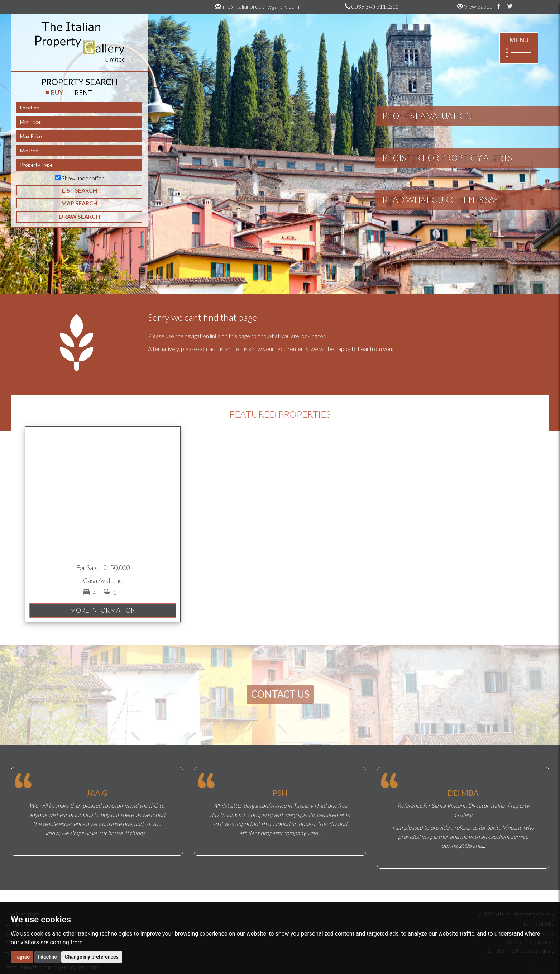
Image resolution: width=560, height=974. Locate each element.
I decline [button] (47, 957)
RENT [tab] (81, 92)
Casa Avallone (103, 580)
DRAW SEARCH (80, 216)
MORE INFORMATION (103, 610)
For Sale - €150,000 (103, 567)
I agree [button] (22, 957)
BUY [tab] (54, 92)
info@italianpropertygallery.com (257, 6)
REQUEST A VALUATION (427, 116)
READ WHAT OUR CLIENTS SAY (440, 200)
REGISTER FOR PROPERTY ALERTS (447, 158)
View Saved (475, 6)
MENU (519, 48)
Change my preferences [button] (92, 957)
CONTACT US (280, 694)
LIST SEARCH (80, 190)
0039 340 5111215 (372, 6)
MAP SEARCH (79, 203)
